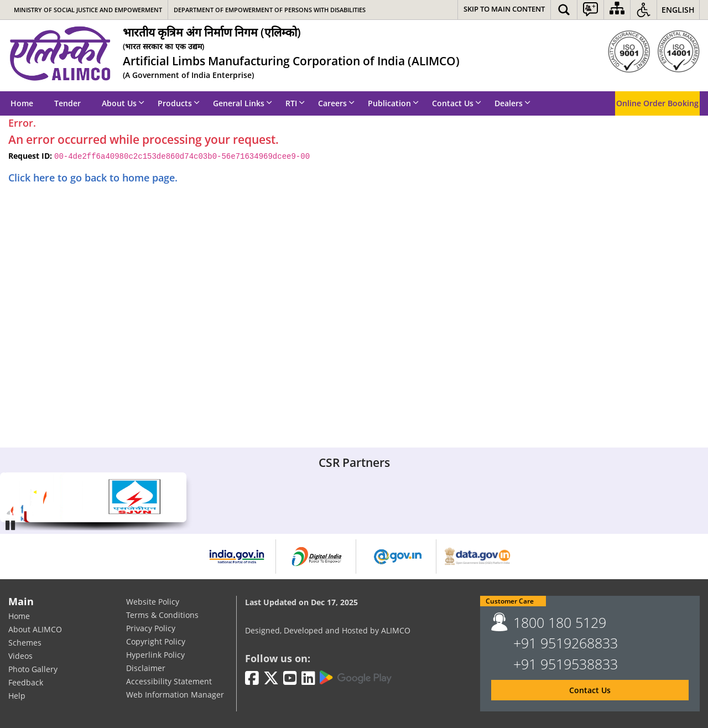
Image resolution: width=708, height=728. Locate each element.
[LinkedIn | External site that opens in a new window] (308, 678)
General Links (243, 103)
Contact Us (457, 103)
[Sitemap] (617, 10)
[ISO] (654, 51)
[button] (564, 10)
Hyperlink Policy (155, 655)
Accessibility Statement (169, 681)
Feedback (26, 683)
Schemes (25, 643)
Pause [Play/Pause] (11, 524)
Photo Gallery (33, 670)
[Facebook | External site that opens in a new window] (252, 678)
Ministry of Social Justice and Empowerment (88, 10)
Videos (20, 656)
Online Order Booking (657, 103)
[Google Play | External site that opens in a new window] (356, 678)
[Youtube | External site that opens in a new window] (290, 678)
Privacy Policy (151, 628)
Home (22, 103)
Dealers (512, 103)
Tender (67, 103)
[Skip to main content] (504, 10)
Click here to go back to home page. (93, 178)
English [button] (678, 10)
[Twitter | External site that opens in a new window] (271, 678)
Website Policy (153, 602)
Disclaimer (146, 668)
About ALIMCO (35, 630)
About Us (123, 103)
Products (179, 103)
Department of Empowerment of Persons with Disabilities (270, 10)
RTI (295, 103)
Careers (336, 103)
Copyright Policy (156, 641)
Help (17, 696)
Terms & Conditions (162, 615)
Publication (393, 103)
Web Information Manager (175, 695)
